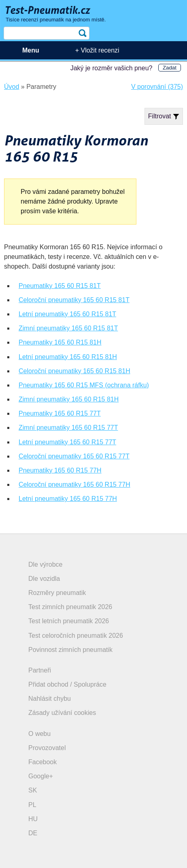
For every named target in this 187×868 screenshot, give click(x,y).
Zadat (170, 68)
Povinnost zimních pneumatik (70, 650)
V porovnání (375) (157, 87)
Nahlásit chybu (50, 699)
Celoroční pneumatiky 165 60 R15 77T (74, 456)
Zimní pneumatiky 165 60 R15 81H (69, 399)
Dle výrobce (45, 564)
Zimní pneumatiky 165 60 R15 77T (68, 428)
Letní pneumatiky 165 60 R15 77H (68, 499)
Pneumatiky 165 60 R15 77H (60, 470)
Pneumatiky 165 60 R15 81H (60, 342)
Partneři (40, 670)
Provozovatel (47, 748)
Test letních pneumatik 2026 (69, 621)
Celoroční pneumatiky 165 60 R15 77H (74, 484)
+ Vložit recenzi (97, 50)
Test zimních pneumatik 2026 (70, 607)
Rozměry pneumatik (57, 593)
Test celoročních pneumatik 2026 (76, 636)
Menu (31, 50)
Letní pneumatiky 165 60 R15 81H (68, 357)
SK (33, 790)
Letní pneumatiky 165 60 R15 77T (67, 442)
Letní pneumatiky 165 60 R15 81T (67, 314)
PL (32, 805)
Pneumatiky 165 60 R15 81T (60, 286)
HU (33, 819)
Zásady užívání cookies (62, 713)
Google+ (41, 776)
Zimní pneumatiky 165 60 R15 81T (68, 328)
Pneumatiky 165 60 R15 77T (60, 413)
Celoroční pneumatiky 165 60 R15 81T (74, 300)
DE (33, 833)
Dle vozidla (44, 579)
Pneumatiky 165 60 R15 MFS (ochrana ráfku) (84, 385)
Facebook (42, 762)
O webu (39, 734)
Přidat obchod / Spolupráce (67, 684)
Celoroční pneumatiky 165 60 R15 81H (74, 371)
